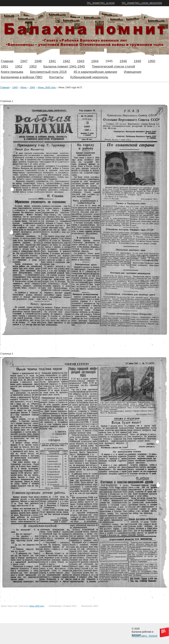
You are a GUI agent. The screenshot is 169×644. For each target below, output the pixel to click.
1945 (109, 61)
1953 (33, 66)
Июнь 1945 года (47, 87)
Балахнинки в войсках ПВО (22, 77)
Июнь (24, 87)
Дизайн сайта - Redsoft (145, 636)
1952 (19, 66)
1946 (123, 61)
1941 (52, 61)
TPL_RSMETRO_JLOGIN (101, 3)
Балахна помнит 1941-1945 (64, 66)
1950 (152, 61)
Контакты (56, 77)
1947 (24, 61)
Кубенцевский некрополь (89, 77)
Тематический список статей (113, 66)
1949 (137, 61)
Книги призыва (12, 72)
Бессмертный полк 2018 (48, 72)
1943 (81, 61)
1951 (4, 66)
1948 (38, 61)
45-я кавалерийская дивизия (95, 72)
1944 (95, 61)
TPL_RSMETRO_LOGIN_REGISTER (142, 3)
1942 (66, 61)
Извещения (133, 72)
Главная (7, 61)
